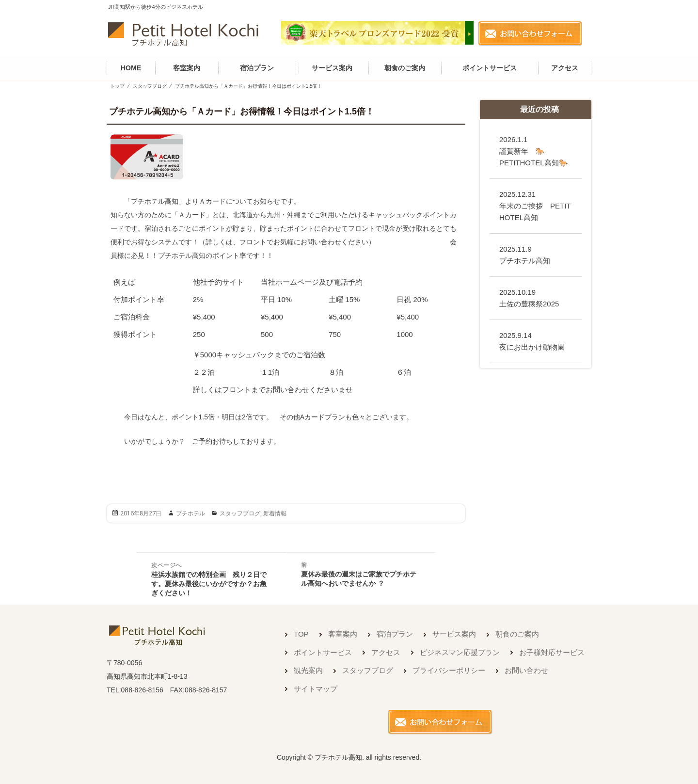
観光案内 (308, 670)
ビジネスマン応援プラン (460, 652)
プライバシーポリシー (449, 670)
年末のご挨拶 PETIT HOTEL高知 (535, 206)
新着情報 (275, 513)
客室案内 (187, 68)
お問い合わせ (526, 670)
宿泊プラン (257, 68)
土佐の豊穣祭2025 (533, 298)
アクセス (565, 68)
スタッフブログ (150, 86)
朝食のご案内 (405, 68)
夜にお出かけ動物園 (532, 341)
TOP (301, 634)
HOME (131, 68)
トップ (117, 86)
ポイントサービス (490, 68)
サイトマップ (316, 689)
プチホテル (190, 513)
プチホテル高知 (525, 255)
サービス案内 (332, 68)
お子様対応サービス (552, 652)
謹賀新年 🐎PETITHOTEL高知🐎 (534, 151)
